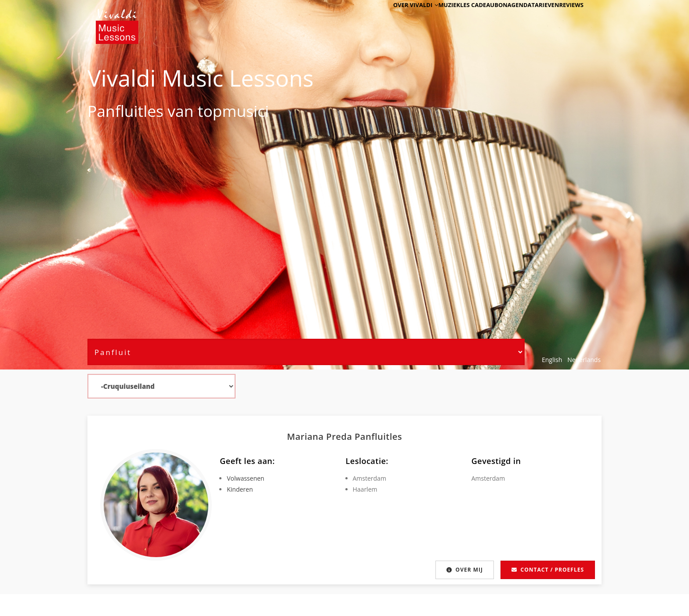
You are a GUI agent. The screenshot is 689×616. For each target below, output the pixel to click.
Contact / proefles (548, 570)
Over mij (463, 570)
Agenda (499, 19)
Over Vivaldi (385, 19)
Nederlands (584, 360)
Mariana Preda (321, 437)
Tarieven (533, 19)
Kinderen (240, 489)
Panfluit (115, 111)
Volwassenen (245, 478)
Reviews (567, 19)
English (552, 360)
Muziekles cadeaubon (447, 19)
